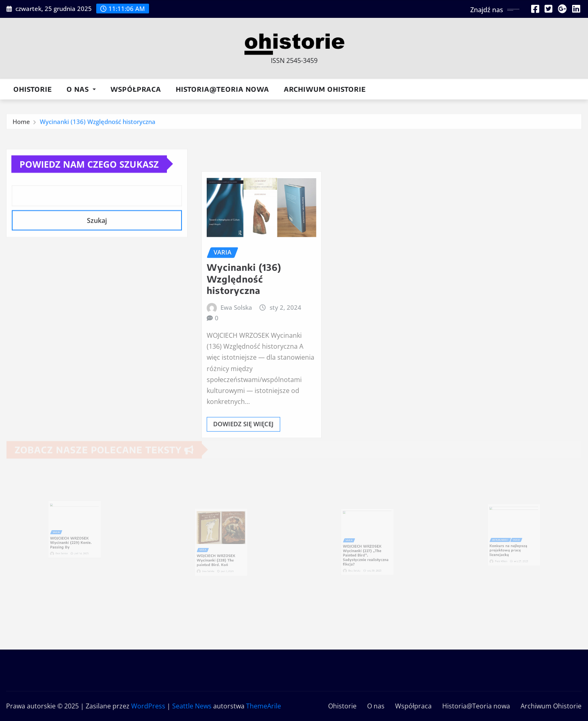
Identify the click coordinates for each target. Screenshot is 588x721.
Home (21, 124)
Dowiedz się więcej (243, 469)
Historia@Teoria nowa (223, 89)
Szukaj (97, 235)
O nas (81, 89)
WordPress (148, 706)
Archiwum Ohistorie (325, 89)
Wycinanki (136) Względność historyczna (98, 124)
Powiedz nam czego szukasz (89, 179)
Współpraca (136, 89)
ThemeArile (264, 706)
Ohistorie (33, 89)
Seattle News (192, 706)
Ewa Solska (236, 352)
